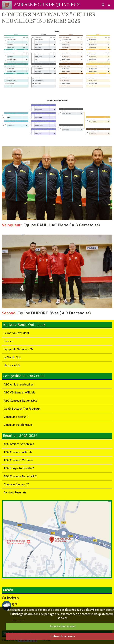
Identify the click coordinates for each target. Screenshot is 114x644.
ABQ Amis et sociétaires (19, 385)
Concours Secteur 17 (16, 417)
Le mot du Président (16, 333)
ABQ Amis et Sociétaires (19, 444)
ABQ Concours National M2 (20, 401)
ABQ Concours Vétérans (19, 460)
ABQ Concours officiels (18, 452)
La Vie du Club (12, 357)
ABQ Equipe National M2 (19, 468)
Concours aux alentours (18, 425)
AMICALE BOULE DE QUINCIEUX (47, 5)
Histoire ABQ (12, 365)
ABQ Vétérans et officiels (19, 393)
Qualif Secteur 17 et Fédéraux (22, 409)
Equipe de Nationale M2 (19, 349)
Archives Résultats (15, 493)
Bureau (8, 341)
